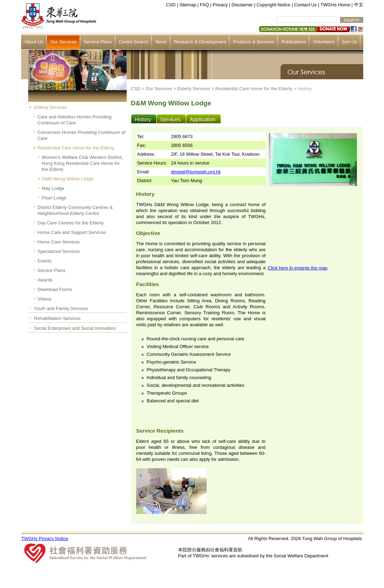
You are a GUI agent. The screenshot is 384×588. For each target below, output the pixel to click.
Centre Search (134, 42)
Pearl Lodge (54, 198)
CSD (171, 5)
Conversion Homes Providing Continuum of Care (81, 135)
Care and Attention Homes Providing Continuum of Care (75, 120)
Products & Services (254, 42)
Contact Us (306, 5)
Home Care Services (59, 242)
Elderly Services (51, 107)
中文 (359, 5)
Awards (45, 280)
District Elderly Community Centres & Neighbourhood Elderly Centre (75, 210)
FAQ (204, 5)
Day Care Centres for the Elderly (71, 223)
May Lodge (53, 188)
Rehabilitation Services (57, 318)
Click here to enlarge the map (298, 268)
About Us (34, 42)
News (161, 42)
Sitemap (188, 5)
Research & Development (200, 42)
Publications (294, 42)
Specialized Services (59, 251)
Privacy (220, 5)
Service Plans (98, 42)
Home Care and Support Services (72, 232)
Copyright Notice (273, 5)
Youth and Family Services (61, 308)
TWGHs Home (335, 5)
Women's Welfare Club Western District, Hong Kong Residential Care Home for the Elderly (83, 163)
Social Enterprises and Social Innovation (75, 328)
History (304, 89)
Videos (45, 299)
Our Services (64, 42)
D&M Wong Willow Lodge (68, 179)
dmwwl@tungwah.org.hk (196, 172)
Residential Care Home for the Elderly (76, 148)
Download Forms (55, 289)
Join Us (349, 42)
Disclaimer (242, 5)
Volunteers (324, 42)
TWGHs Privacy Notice (45, 539)
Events (45, 261)
